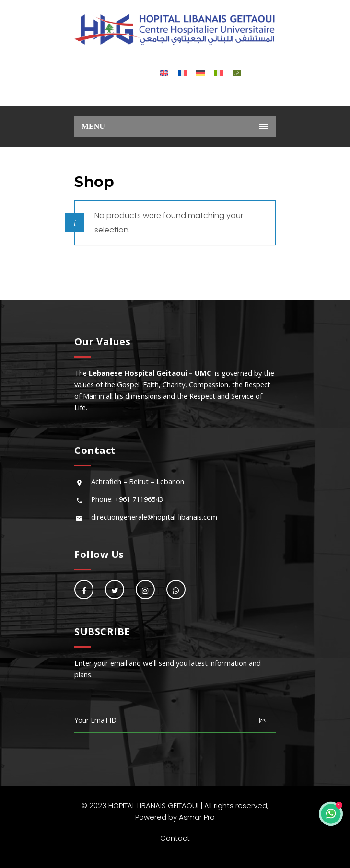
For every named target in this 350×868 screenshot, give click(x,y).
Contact (175, 838)
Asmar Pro (197, 817)
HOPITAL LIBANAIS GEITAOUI (153, 805)
